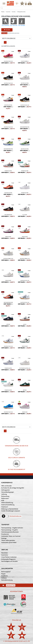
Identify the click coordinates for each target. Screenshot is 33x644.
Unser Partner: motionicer (9, 557)
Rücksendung (5, 496)
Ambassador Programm (8, 559)
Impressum (5, 507)
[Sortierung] (16, 38)
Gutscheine (5, 555)
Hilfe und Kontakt (6, 486)
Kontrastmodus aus (16, 516)
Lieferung (4, 494)
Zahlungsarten (6, 490)
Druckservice (5, 534)
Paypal (3, 574)
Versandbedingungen (8, 492)
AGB (3, 500)
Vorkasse (4, 578)
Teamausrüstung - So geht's (10, 530)
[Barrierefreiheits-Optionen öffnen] (4, 516)
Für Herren (14, 25)
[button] (4, 3)
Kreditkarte (4, 576)
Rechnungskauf (6, 572)
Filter (7, 30)
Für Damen (5, 25)
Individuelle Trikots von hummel (11, 536)
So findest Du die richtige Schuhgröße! (13, 488)
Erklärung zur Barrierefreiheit (10, 509)
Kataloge (4, 538)
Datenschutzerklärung (8, 505)
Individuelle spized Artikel (9, 542)
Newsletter (5, 553)
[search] (16, 8)
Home (3, 12)
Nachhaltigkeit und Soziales (9, 561)
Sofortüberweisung (7, 580)
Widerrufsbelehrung (7, 503)
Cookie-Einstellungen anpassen (11, 511)
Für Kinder (22, 25)
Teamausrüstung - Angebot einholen (12, 528)
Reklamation (5, 498)
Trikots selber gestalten (8, 540)
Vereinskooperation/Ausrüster (10, 532)
